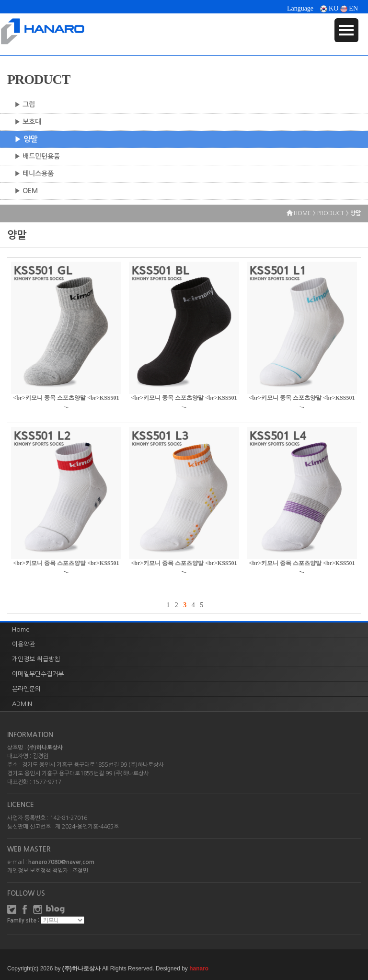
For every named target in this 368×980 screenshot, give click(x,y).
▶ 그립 (25, 104)
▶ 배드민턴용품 (37, 156)
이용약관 (23, 644)
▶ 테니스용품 (34, 173)
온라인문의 (26, 689)
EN (349, 8)
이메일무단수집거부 (38, 674)
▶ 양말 (26, 139)
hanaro (199, 968)
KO (329, 8)
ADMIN (22, 704)
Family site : (23, 921)
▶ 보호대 (28, 122)
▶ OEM (26, 191)
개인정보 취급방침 (36, 659)
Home (21, 629)
